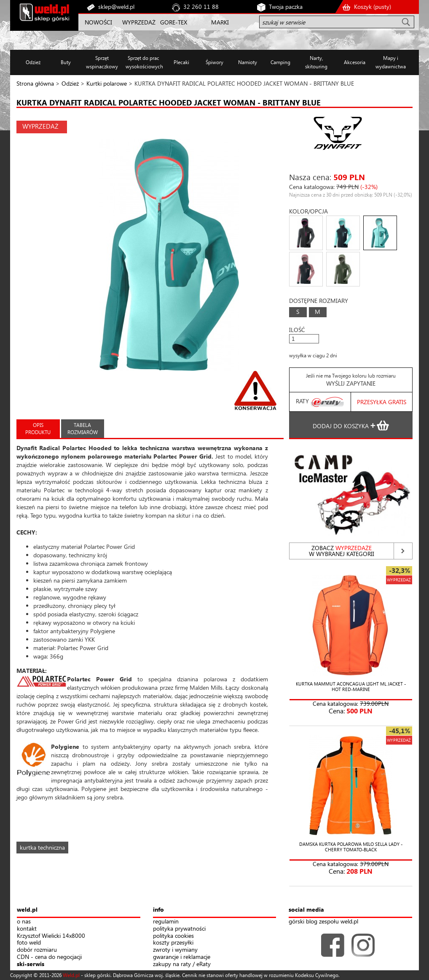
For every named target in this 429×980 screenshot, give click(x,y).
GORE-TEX (174, 22)
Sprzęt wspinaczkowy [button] (102, 62)
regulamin (166, 922)
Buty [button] (66, 62)
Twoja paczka (286, 7)
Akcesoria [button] (355, 62)
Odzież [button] (33, 62)
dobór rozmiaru (37, 950)
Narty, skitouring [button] (316, 62)
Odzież (70, 83)
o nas (24, 922)
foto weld (29, 943)
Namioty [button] (248, 62)
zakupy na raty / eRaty (182, 964)
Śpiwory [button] (214, 62)
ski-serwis (31, 964)
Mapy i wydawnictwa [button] (391, 62)
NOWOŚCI (98, 22)
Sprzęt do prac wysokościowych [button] (143, 62)
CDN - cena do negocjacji (49, 957)
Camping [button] (280, 62)
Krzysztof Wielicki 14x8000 (51, 936)
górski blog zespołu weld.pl (323, 922)
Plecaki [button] (181, 62)
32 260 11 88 (201, 7)
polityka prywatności (179, 929)
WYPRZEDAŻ (139, 22)
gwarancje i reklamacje (182, 957)
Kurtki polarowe (107, 83)
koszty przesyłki (173, 943)
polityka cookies (173, 936)
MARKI (220, 22)
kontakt (27, 929)
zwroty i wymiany (175, 950)
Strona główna (35, 83)
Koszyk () (373, 7)
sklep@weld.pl (116, 7)
